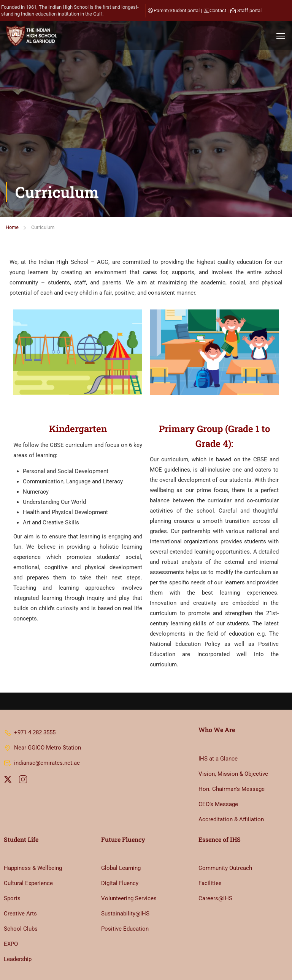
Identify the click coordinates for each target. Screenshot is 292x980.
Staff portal (249, 10)
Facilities (210, 844)
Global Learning (121, 829)
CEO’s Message (218, 765)
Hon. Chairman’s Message (232, 750)
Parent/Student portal (177, 10)
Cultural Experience (28, 844)
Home (12, 112)
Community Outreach (225, 829)
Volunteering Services (129, 859)
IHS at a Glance (218, 719)
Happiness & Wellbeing (33, 829)
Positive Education (125, 890)
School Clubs (21, 890)
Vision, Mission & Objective (233, 734)
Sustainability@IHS (125, 874)
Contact (218, 10)
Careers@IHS (215, 859)
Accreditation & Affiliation (231, 780)
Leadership (18, 920)
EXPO (11, 905)
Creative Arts (20, 874)
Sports (12, 859)
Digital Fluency (120, 844)
